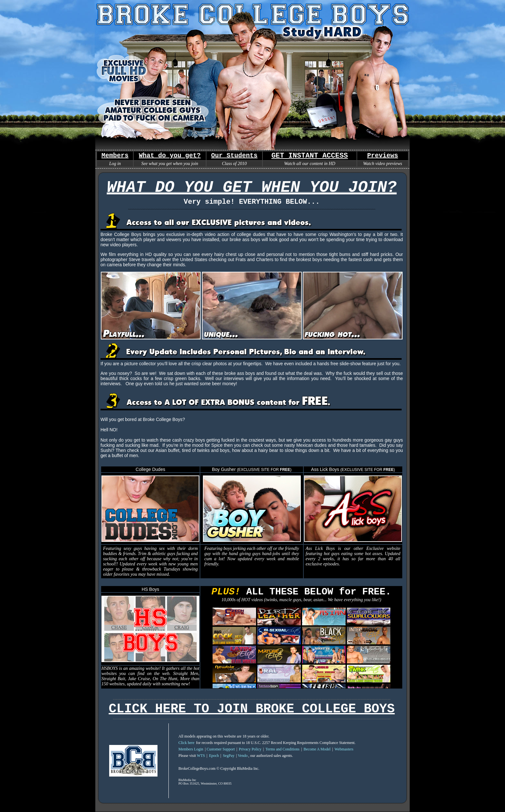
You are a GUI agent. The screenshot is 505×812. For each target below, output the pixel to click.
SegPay (229, 756)
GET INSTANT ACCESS (310, 156)
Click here (186, 743)
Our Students (234, 156)
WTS (201, 756)
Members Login (191, 749)
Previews (383, 156)
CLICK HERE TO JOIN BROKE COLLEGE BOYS (252, 709)
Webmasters (344, 749)
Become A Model (317, 749)
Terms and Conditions (282, 749)
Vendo (243, 756)
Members (115, 156)
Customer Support (221, 749)
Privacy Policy (250, 749)
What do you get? (170, 156)
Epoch (214, 756)
